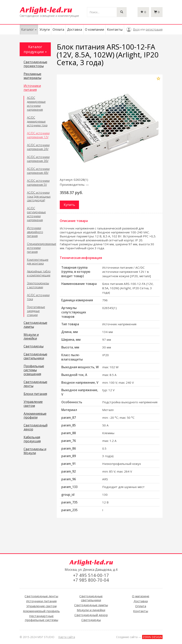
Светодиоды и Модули (35, 451)
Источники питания (32, 88)
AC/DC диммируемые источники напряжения (36, 104)
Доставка (75, 29)
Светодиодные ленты (35, 384)
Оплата (58, 29)
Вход (136, 29)
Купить (69, 205)
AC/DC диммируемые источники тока (37, 121)
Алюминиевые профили (35, 416)
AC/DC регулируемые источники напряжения (36, 214)
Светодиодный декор (36, 427)
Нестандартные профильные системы (41, 618)
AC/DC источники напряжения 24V (38, 147)
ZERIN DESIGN (152, 637)
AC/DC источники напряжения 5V (38, 183)
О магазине (141, 596)
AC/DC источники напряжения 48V (38, 171)
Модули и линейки (31, 337)
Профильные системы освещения (34, 370)
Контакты (115, 29)
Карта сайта (67, 637)
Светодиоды (34, 346)
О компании (94, 29)
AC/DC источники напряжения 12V (38, 135)
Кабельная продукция (32, 439)
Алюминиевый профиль (41, 611)
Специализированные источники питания (39, 248)
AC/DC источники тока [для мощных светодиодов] (39, 196)
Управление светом (33, 404)
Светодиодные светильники (35, 356)
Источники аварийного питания (35, 232)
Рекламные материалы (32, 76)
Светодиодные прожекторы (35, 64)
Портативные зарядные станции (36, 311)
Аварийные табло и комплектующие (39, 273)
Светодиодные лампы (35, 325)
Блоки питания (35, 394)
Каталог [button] (29, 29)
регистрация (154, 29)
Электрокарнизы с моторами (38, 285)
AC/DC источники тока (38, 297)
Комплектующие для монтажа (38, 262)
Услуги (45, 29)
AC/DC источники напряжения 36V (38, 159)
